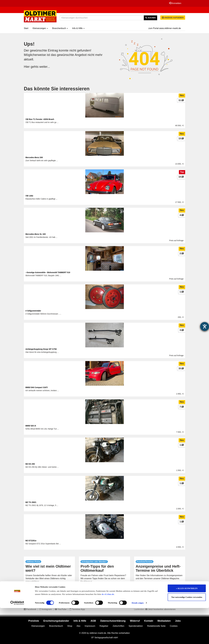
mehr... (49, 588)
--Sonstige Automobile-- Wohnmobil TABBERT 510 (48, 272)
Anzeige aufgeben (173, 18)
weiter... (45, 67)
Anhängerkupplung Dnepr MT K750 (41, 349)
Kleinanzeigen (40, 28)
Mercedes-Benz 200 (34, 157)
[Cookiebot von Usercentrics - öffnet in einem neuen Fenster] (17, 639)
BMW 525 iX (31, 426)
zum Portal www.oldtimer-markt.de (165, 28)
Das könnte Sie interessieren (57, 89)
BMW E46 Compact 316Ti (37, 387)
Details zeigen (138, 639)
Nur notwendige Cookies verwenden (187, 633)
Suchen (150, 18)
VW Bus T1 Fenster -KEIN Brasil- (40, 119)
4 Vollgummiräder (33, 311)
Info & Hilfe (78, 28)
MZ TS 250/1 (31, 502)
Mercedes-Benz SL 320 (36, 234)
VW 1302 (29, 196)
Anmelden (175, 3)
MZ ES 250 (30, 464)
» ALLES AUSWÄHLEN (187, 624)
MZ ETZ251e (31, 541)
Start (26, 28)
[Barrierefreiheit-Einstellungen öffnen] (205, 326)
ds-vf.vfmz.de (108, 630)
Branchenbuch (60, 28)
